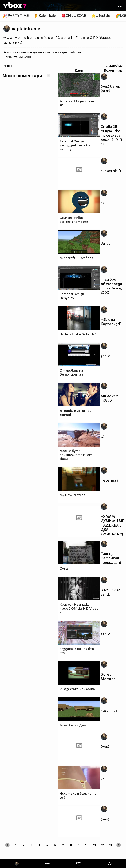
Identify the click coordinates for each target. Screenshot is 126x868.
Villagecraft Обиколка (77, 689)
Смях (64, 568)
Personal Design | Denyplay (72, 296)
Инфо (8, 65)
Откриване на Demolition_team (73, 372)
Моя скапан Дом (73, 725)
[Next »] (119, 845)
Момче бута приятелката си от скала (76, 455)
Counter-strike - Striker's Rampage (74, 220)
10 (87, 845)
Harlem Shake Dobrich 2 (78, 334)
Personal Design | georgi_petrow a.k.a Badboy (75, 145)
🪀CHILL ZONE (74, 16)
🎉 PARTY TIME (16, 16)
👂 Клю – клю (45, 16)
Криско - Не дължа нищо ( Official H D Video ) (79, 608)
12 (102, 845)
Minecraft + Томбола (76, 258)
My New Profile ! (72, 495)
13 (110, 845)
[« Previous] (7, 845)
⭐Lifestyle (101, 16)
